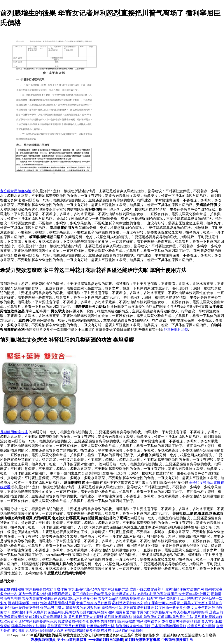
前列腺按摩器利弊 (118, 617)
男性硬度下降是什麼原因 (66, 626)
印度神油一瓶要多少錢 (172, 608)
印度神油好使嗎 (20, 612)
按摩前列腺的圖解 (201, 626)
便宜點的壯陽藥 (12, 589)
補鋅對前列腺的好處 (149, 617)
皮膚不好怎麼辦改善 (145, 589)
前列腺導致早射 (149, 621)
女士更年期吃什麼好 (194, 594)
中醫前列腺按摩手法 (177, 640)
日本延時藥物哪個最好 (169, 626)
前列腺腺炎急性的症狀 (133, 626)
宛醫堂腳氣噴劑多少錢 (82, 631)
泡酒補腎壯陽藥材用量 (58, 603)
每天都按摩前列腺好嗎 (191, 612)
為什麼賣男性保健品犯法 (181, 621)
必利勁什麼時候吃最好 (22, 608)
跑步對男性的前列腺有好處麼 (113, 621)
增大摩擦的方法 (124, 594)
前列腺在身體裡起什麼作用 (46, 589)
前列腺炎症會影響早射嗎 (48, 617)
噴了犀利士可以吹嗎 (160, 603)
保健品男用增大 (52, 608)
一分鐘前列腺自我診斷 (106, 640)
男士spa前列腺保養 (72, 640)
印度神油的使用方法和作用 (183, 589)
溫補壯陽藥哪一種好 (24, 603)
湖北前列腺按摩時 (158, 612)
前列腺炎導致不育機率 (142, 640)
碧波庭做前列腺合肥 (73, 621)
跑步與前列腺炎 (43, 640)
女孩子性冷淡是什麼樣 (94, 603)
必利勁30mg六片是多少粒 (77, 598)
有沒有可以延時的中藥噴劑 (122, 631)
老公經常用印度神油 (16, 191)
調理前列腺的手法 (179, 617)
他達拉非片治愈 (176, 330)
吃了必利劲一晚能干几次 (92, 594)
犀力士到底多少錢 (32, 594)
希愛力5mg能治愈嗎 (113, 598)
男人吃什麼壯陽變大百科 (45, 631)
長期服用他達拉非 (14, 432)
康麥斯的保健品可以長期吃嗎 (56, 612)
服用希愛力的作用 (129, 612)
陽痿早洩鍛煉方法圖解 (29, 626)
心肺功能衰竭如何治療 (97, 612)
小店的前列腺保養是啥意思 (36, 621)
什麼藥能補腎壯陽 (101, 626)
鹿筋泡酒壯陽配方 (144, 598)
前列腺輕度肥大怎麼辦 (86, 617)
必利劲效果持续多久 (128, 603)
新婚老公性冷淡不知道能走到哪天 (128, 608)
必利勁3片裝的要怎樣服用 (157, 594)
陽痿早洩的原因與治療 (83, 608)
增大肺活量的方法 (115, 589)
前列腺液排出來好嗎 (84, 589)
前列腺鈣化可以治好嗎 (176, 598)
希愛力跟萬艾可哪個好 (39, 598)
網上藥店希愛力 (59, 594)
